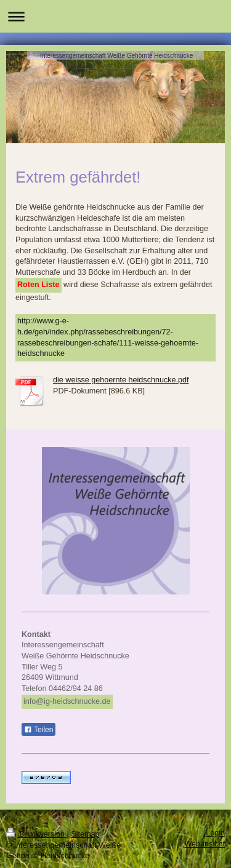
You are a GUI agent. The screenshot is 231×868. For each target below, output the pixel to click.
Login (215, 833)
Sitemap (85, 834)
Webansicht (205, 844)
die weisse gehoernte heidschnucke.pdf (121, 380)
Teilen (38, 730)
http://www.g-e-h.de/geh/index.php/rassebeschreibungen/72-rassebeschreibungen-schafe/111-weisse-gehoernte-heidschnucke (108, 337)
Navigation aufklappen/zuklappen (115, 16)
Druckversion (36, 834)
